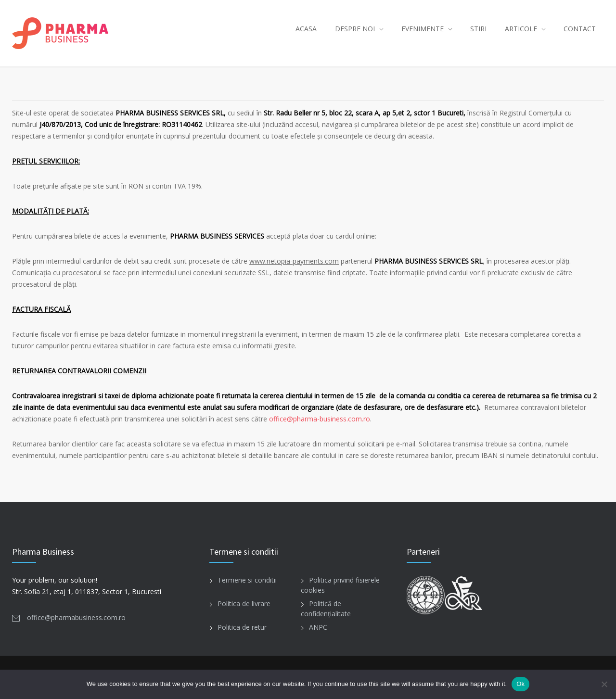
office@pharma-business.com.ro (320, 419)
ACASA (306, 29)
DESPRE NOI (355, 29)
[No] (604, 684)
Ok (520, 684)
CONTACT (580, 29)
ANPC (318, 627)
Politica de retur (242, 627)
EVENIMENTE (423, 29)
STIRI (478, 29)
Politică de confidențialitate (326, 609)
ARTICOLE (521, 29)
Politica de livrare (244, 604)
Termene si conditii (247, 580)
